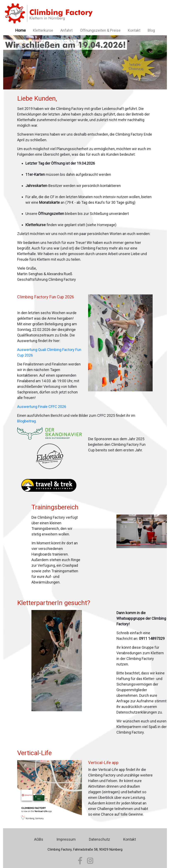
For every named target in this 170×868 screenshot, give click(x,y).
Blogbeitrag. (27, 421)
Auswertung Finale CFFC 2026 (42, 407)
